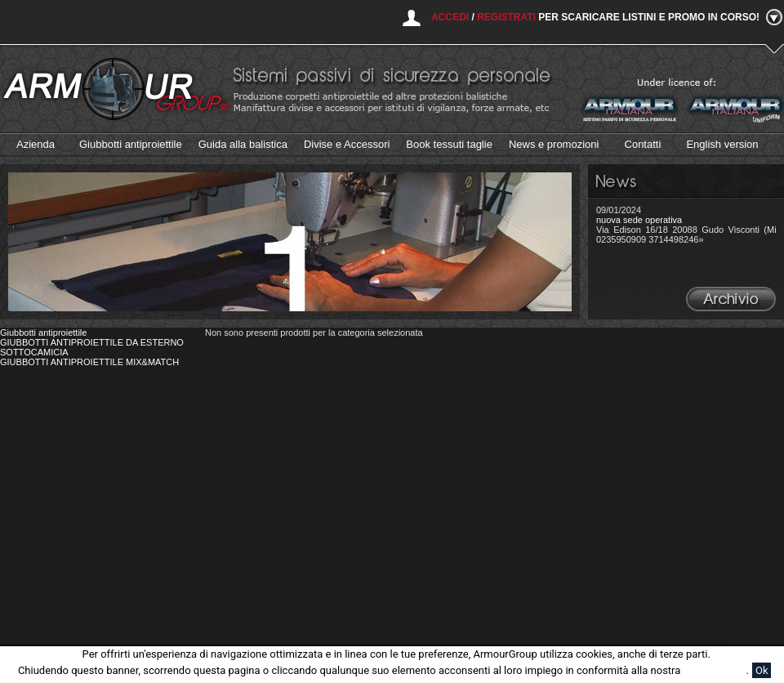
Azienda (36, 144)
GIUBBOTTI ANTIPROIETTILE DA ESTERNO (92, 342)
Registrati (506, 17)
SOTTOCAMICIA (34, 352)
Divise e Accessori (347, 144)
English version (722, 144)
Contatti (643, 144)
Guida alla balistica (243, 144)
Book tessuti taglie (449, 144)
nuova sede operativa (639, 220)
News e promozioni (554, 144)
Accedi (450, 17)
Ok (762, 670)
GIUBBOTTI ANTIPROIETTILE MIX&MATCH (89, 362)
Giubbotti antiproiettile (131, 144)
